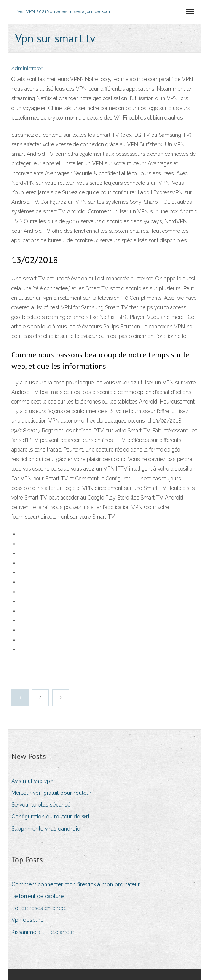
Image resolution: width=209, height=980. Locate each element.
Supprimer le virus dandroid (46, 829)
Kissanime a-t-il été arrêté (43, 932)
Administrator (27, 68)
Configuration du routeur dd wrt (50, 817)
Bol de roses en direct (39, 908)
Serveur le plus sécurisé (41, 805)
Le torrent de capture (37, 896)
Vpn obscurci (28, 920)
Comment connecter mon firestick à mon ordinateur (76, 884)
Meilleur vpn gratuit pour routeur (51, 793)
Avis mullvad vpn (32, 781)
